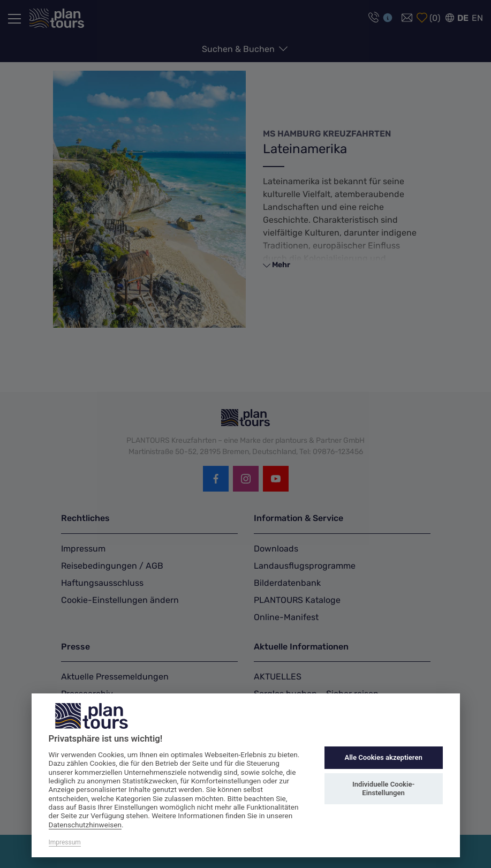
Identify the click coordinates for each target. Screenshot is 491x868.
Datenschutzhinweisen (85, 825)
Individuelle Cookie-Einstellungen (383, 788)
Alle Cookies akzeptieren (383, 757)
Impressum (65, 842)
